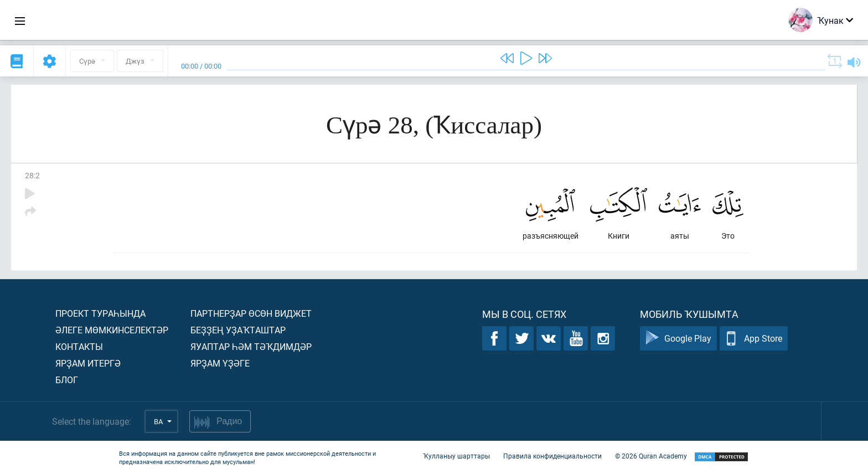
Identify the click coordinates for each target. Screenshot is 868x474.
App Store (754, 339)
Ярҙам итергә (88, 363)
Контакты (79, 346)
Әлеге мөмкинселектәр (112, 330)
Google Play (678, 339)
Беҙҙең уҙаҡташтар (238, 330)
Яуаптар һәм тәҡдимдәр (251, 346)
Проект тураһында (100, 313)
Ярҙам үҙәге (220, 363)
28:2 (32, 175)
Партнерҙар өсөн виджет (251, 313)
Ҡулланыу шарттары (456, 456)
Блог (67, 380)
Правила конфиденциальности (552, 456)
